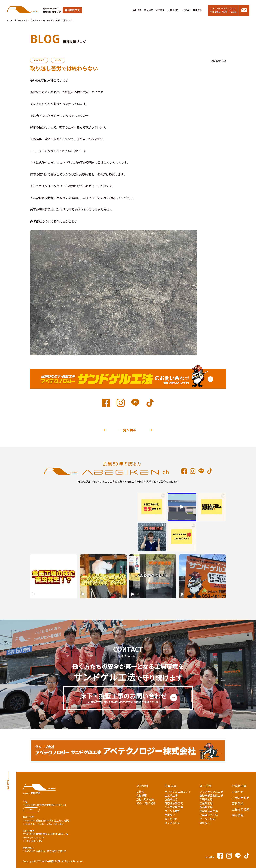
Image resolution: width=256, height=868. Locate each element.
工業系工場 (171, 795)
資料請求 (238, 803)
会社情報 (137, 10)
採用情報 (197, 10)
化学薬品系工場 (174, 807)
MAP (31, 810)
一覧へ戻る (128, 430)
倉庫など (170, 815)
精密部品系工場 (209, 811)
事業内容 (149, 10)
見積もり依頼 (241, 809)
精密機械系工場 (174, 803)
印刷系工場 (206, 799)
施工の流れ (171, 819)
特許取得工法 (72, 10)
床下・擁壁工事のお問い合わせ (124, 698)
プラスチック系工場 (211, 791)
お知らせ (186, 10)
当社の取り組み (145, 799)
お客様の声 (173, 10)
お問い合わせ (241, 798)
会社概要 (142, 795)
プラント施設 (172, 811)
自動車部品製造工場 (211, 795)
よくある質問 (172, 823)
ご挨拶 (140, 791)
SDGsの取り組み (146, 803)
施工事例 (160, 10)
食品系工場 (171, 799)
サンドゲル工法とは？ (178, 791)
